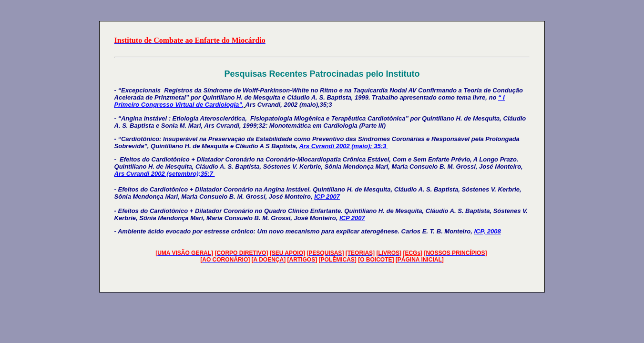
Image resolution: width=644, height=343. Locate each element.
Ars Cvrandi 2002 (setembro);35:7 (165, 174)
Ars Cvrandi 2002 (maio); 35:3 (343, 146)
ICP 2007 (327, 197)
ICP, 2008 (487, 231)
